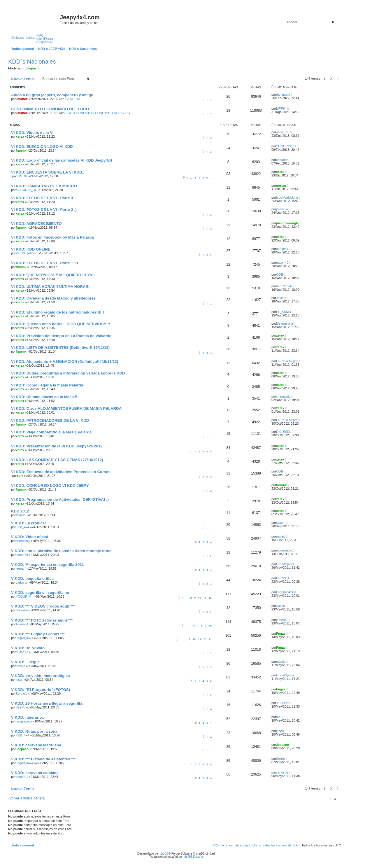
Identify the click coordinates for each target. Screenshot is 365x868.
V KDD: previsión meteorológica (41, 676)
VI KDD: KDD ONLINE (31, 249)
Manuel (21, 515)
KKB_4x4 (22, 527)
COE (280, 274)
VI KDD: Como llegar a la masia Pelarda (47, 385)
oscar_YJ (283, 132)
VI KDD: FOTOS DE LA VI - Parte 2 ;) (44, 210)
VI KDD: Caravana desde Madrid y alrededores (53, 298)
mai (279, 717)
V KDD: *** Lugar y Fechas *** (38, 634)
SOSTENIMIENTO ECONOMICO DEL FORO (50, 109)
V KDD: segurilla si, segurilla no (40, 593)
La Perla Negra (287, 361)
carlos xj (22, 582)
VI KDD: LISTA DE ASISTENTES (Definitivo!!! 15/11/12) (60, 348)
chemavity (283, 396)
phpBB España (193, 857)
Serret (280, 759)
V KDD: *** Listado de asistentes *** (43, 759)
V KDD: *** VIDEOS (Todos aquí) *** (43, 606)
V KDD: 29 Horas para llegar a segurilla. (47, 703)
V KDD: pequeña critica (32, 579)
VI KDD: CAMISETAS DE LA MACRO (44, 186)
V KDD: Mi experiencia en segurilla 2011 (48, 565)
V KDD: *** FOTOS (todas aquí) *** (42, 620)
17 (189, 639)
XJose (281, 606)
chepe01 (22, 777)
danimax (282, 249)
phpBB (164, 854)
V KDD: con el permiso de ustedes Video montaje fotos (61, 551)
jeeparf (21, 568)
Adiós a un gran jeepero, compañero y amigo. (53, 95)
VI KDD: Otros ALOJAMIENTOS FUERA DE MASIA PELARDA (66, 408)
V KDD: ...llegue (25, 662)
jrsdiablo (282, 209)
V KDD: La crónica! (28, 523)
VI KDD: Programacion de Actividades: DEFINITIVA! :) (60, 499)
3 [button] (337, 79)
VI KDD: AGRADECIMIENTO (36, 224)
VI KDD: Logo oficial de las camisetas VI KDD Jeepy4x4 (62, 160)
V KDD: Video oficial (30, 537)
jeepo (280, 731)
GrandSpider (285, 564)
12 (210, 598)
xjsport (281, 523)
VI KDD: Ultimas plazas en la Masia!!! (45, 397)
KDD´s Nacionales (32, 62)
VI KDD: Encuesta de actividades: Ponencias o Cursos (61, 472)
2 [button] (331, 79)
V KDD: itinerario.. (28, 717)
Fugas (281, 633)
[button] (343, 79)
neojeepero (24, 721)
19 (199, 639)
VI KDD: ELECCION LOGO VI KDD (42, 147)
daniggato (283, 94)
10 (199, 598)
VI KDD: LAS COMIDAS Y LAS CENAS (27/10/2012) (57, 460)
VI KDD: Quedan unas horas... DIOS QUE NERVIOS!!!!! (61, 324)
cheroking (23, 541)
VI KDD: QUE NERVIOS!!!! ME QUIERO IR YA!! (53, 275)
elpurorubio (284, 550)
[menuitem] (40, 35)
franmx (21, 150)
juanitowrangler (288, 223)
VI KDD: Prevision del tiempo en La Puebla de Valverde (61, 336)
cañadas (282, 160)
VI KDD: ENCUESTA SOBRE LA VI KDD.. (48, 172)
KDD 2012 (20, 511)
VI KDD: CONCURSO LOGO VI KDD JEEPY (50, 485)
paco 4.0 (282, 262)
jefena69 (22, 555)
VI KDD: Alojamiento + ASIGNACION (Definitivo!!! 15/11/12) (65, 362)
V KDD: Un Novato (28, 648)
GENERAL (73, 99)
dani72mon (284, 286)
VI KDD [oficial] (27, 253)
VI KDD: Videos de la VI (32, 133)
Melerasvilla (285, 323)
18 (194, 639)
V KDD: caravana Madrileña (36, 745)
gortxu (281, 185)
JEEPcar (22, 707)
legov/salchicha (287, 197)
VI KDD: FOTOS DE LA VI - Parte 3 (42, 198)
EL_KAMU (284, 312)
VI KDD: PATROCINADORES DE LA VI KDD (50, 420)
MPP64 (281, 108)
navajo (281, 536)
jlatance (22, 99)
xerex (20, 136)
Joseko (281, 298)
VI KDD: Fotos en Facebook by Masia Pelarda (52, 237)
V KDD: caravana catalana (35, 773)
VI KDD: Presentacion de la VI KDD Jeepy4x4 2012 (57, 446)
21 (210, 639)
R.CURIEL (284, 432)
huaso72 (22, 652)
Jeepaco (32, 68)
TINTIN (22, 176)
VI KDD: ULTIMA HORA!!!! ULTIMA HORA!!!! (51, 287)
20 (205, 639)
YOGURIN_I (285, 146)
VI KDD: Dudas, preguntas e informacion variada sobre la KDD (68, 373)
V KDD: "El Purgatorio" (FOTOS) (41, 690)
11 (205, 598)
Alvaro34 (22, 624)
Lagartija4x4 (285, 592)
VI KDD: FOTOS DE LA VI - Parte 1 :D (45, 263)
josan (20, 680)
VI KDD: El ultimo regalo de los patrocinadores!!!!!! (58, 312)
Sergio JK (23, 694)
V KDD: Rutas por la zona (34, 731)
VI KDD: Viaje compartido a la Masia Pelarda (51, 432)
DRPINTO (283, 578)
